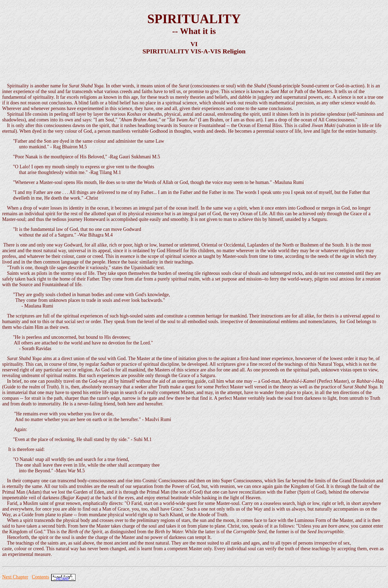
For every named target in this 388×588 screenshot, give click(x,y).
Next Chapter (15, 577)
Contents (40, 577)
